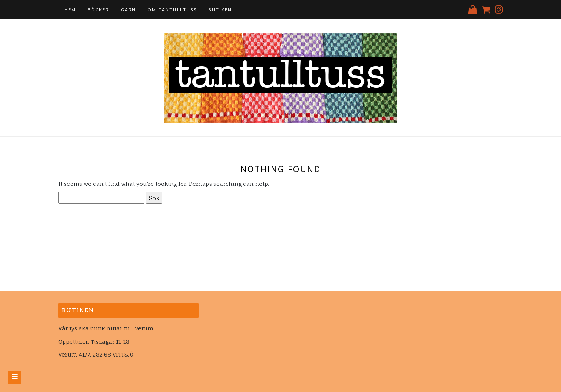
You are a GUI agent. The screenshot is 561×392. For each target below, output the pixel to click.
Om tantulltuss (172, 10)
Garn (128, 10)
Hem (70, 10)
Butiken (220, 10)
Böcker (98, 10)
